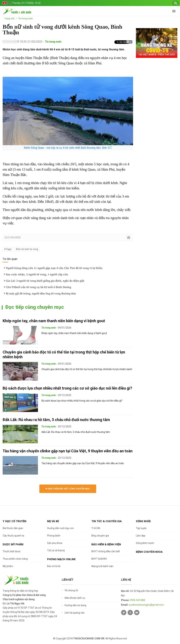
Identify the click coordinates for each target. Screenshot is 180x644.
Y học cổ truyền (14, 521)
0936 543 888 (137, 600)
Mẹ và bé (53, 521)
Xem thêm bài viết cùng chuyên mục (68, 489)
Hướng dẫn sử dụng (75, 605)
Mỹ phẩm (8, 566)
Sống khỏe (143, 521)
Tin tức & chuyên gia (107, 521)
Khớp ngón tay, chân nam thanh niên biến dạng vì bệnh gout (54, 321)
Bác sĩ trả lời (54, 566)
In (129, 42)
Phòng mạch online (61, 559)
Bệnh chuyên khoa (149, 552)
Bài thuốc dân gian (13, 528)
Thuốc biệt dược (12, 551)
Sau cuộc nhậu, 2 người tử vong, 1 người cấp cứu (36, 274)
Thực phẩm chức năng (15, 559)
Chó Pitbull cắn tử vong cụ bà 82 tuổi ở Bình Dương (38, 287)
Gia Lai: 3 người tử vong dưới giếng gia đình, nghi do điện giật (44, 281)
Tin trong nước (25, 18)
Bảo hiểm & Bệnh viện (106, 544)
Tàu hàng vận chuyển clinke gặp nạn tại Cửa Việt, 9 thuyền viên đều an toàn (68, 451)
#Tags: (8, 249)
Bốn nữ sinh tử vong (27, 249)
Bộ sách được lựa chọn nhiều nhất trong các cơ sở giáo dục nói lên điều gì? (67, 388)
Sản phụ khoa (55, 543)
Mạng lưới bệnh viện (102, 566)
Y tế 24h (96, 528)
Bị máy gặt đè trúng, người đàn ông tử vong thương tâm (40, 294)
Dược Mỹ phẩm (13, 544)
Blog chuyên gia (100, 536)
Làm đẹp (141, 536)
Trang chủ (9, 18)
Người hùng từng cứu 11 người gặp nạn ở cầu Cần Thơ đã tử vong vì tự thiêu (53, 268)
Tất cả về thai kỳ (56, 550)
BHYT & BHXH (99, 559)
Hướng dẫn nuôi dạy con (60, 528)
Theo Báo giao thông (9, 41)
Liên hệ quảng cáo (75, 613)
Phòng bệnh (54, 536)
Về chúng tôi (71, 590)
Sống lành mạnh (145, 543)
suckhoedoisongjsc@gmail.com (146, 605)
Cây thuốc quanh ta (13, 536)
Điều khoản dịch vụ (75, 598)
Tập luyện (141, 528)
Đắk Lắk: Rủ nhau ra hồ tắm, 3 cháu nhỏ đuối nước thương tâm (56, 420)
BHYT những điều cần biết (106, 551)
